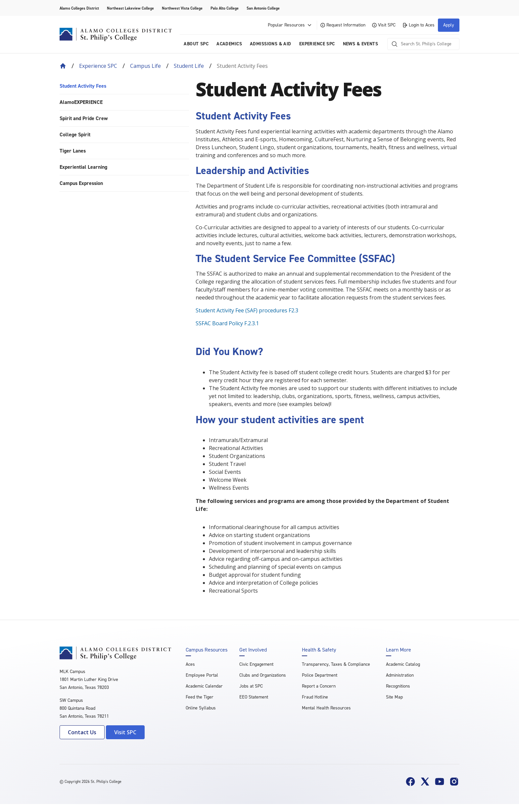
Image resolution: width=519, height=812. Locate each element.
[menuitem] (124, 86)
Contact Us (82, 732)
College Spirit (75, 135)
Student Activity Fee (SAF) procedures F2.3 (247, 310)
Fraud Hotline (315, 697)
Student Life (189, 66)
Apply (449, 25)
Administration (400, 675)
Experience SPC (98, 66)
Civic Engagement (256, 664)
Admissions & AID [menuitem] (271, 44)
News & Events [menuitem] (360, 44)
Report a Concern (319, 686)
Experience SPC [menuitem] (317, 44)
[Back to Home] (63, 66)
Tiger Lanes (73, 151)
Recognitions (398, 686)
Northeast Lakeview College (130, 8)
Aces (190, 664)
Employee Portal (202, 675)
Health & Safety (319, 650)
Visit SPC (384, 25)
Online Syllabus (201, 708)
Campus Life (145, 66)
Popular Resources (290, 25)
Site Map (394, 697)
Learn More (399, 650)
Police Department (320, 675)
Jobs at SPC (251, 686)
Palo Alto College (225, 8)
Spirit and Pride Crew (84, 118)
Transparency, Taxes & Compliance (336, 664)
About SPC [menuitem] (196, 44)
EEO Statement (254, 697)
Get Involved (253, 650)
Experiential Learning (83, 167)
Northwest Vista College (182, 8)
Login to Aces (418, 25)
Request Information (343, 25)
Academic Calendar (204, 686)
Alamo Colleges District (79, 8)
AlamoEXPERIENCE (81, 102)
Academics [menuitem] (229, 44)
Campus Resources (207, 650)
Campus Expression (81, 183)
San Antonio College (263, 8)
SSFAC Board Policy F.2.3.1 (227, 323)
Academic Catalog (403, 664)
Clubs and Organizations (263, 675)
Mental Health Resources (326, 708)
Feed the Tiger (200, 697)
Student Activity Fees (83, 86)
